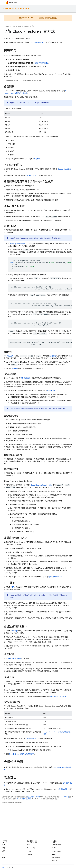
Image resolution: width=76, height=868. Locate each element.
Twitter (29, 851)
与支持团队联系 (56, 845)
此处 (64, 409)
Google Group (56, 851)
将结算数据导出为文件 (58, 697)
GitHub (5, 857)
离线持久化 (51, 391)
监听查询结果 (25, 378)
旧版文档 (54, 861)
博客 (28, 845)
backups (15, 631)
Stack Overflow (56, 848)
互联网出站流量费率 (22, 754)
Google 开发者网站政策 (24, 799)
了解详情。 (54, 18)
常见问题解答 (56, 857)
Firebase (7, 26)
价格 (64, 169)
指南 (4, 845)
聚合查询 (10, 356)
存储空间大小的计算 (55, 577)
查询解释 (15, 369)
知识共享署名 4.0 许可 (33, 797)
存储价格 (37, 159)
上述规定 (53, 356)
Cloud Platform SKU (37, 42)
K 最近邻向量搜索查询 (18, 244)
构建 (33, 26)
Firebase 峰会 (31, 848)
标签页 (63, 789)
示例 (4, 851)
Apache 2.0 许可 (64, 797)
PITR (12, 587)
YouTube (30, 854)
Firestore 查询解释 (27, 238)
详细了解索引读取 (42, 63)
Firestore (24, 9)
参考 (4, 848)
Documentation (10, 9)
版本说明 (54, 854)
